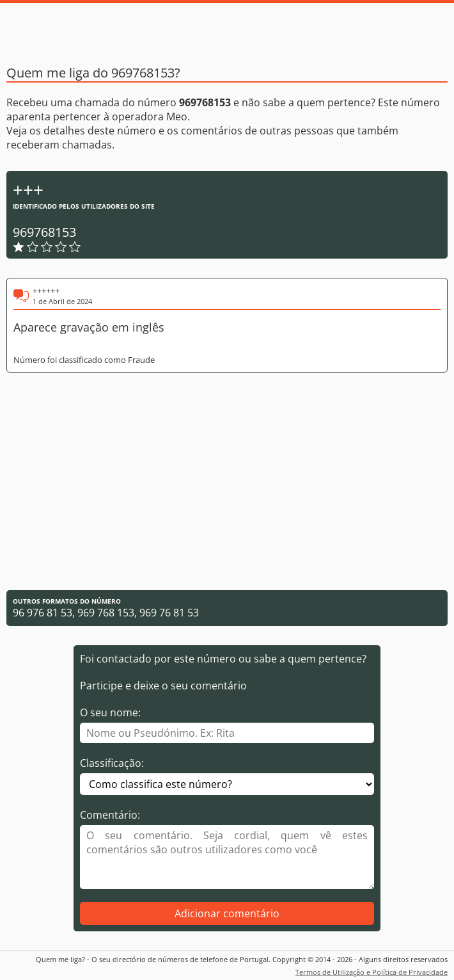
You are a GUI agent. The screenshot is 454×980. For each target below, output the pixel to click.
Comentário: (110, 815)
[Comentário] (227, 857)
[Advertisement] (227, 481)
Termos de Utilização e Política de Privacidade (372, 972)
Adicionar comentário (227, 913)
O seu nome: (110, 712)
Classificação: (112, 763)
